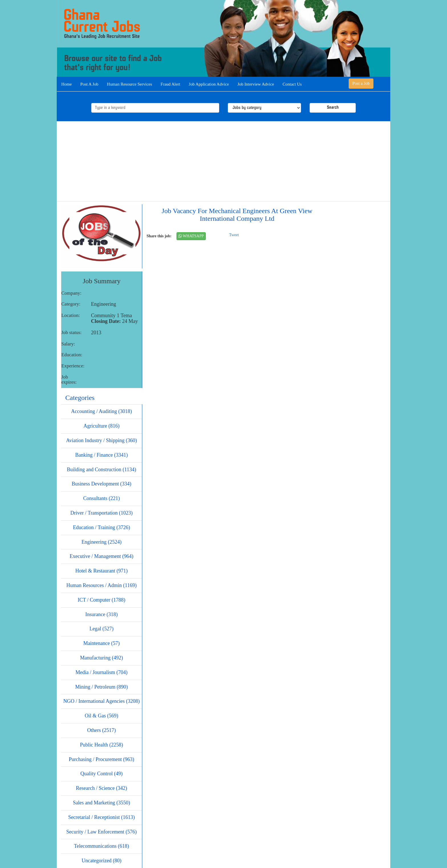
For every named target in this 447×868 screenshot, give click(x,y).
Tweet (234, 235)
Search (333, 108)
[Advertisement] (223, 161)
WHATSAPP (191, 236)
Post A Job (89, 84)
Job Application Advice (209, 84)
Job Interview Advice (256, 84)
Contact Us (292, 84)
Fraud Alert (170, 84)
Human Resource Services (129, 84)
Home (67, 84)
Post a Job (361, 83)
